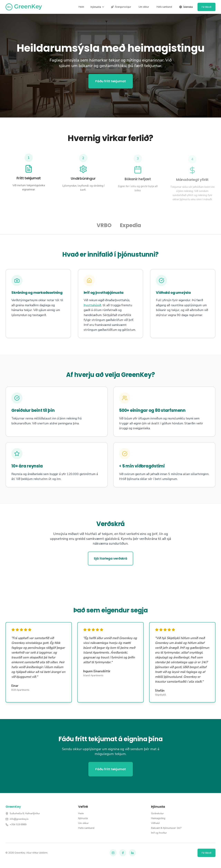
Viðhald (155, 823)
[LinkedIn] (132, 853)
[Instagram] (113, 853)
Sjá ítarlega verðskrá (110, 558)
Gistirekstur (157, 813)
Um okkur (144, 7)
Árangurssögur (121, 7)
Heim (81, 7)
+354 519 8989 (18, 825)
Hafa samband (164, 7)
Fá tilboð (206, 7)
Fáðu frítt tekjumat (111, 81)
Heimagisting (158, 818)
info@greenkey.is (19, 819)
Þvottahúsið (92, 305)
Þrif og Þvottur (159, 833)
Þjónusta (98, 7)
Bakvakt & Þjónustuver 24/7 (166, 828)
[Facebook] (123, 853)
